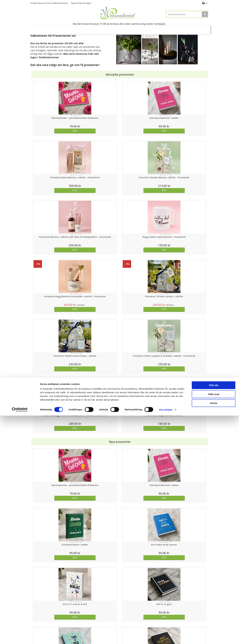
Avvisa (214, 631)
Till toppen (120, 600)
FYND (120, 36)
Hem (152, 29)
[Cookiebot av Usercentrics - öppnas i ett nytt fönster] (20, 638)
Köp (53, 131)
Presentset (118, 29)
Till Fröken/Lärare (72, 29)
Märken (201, 29)
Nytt (36, 29)
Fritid (175, 29)
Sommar (102, 29)
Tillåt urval (214, 623)
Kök (164, 29)
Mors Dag (51, 29)
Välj (53, 449)
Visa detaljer (166, 638)
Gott (187, 29)
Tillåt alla (214, 614)
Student (89, 29)
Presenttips (137, 29)
